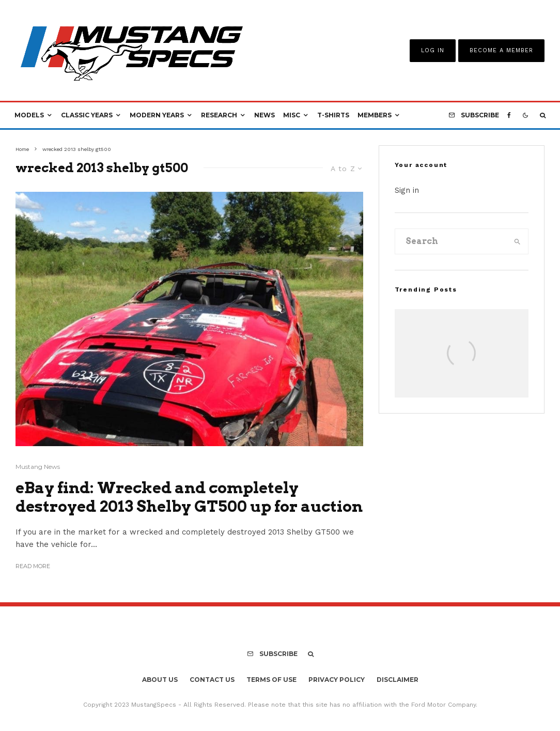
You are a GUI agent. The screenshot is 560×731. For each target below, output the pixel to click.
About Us (160, 680)
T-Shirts (333, 115)
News (265, 115)
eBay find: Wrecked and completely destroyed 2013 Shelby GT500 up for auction (189, 497)
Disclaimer (398, 680)
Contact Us (212, 680)
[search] (517, 241)
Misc (292, 115)
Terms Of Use (271, 680)
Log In (433, 50)
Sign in (407, 190)
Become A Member (501, 50)
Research (219, 115)
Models (29, 115)
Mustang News (38, 467)
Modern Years (157, 115)
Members (375, 115)
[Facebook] (509, 115)
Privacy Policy (337, 680)
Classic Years (87, 115)
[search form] (451, 241)
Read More (33, 566)
